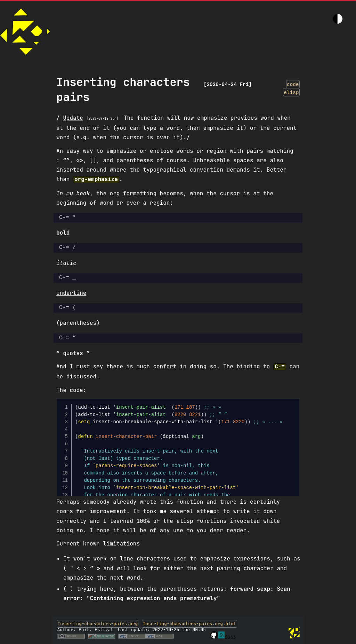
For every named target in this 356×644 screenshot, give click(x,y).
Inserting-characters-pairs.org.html (190, 622)
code (293, 84)
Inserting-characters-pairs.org (98, 622)
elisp (291, 92)
